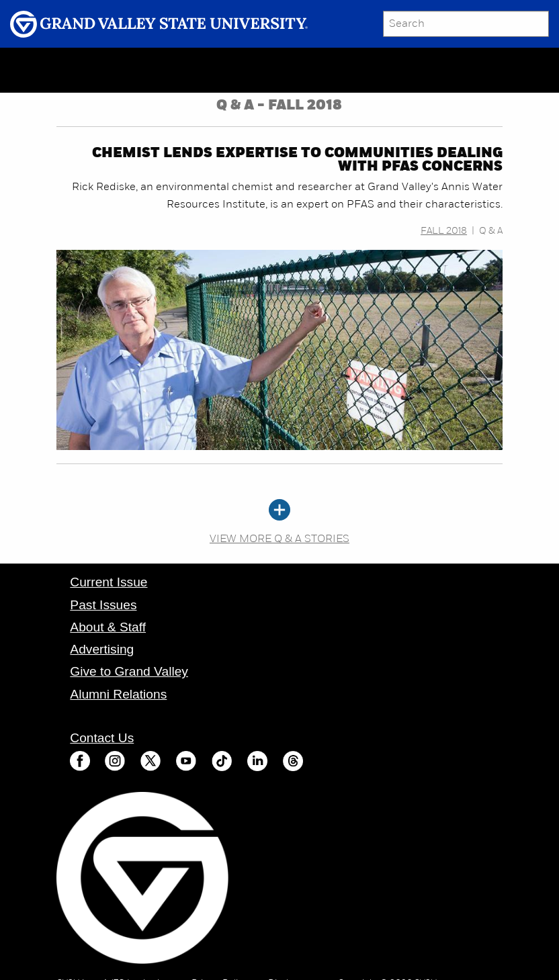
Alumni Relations (118, 694)
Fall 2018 (444, 231)
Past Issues (103, 605)
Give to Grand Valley (129, 671)
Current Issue (109, 582)
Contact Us (102, 738)
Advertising (102, 649)
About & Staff (108, 627)
